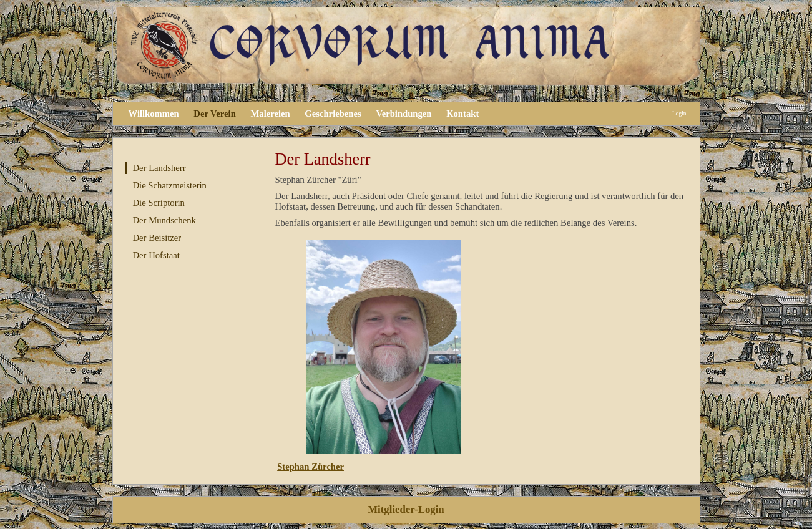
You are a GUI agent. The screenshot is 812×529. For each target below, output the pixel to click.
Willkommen (154, 114)
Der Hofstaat (156, 255)
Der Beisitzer (157, 238)
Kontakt (462, 114)
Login (679, 114)
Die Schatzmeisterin (170, 185)
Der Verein (214, 114)
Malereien (270, 114)
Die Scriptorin (159, 203)
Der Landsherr (159, 168)
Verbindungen (404, 114)
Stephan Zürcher (311, 467)
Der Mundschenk (164, 220)
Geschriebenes (333, 114)
